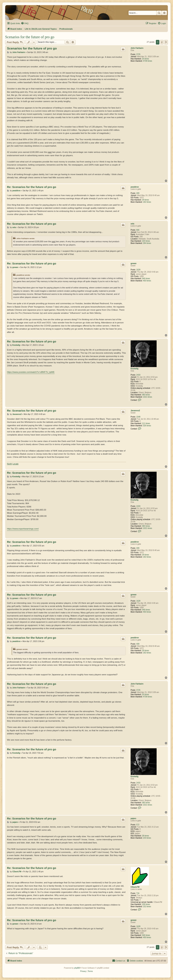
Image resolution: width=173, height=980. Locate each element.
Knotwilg (134, 369)
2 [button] (162, 42)
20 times (146, 59)
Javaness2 (135, 411)
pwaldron (135, 187)
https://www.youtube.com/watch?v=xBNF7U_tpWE (31, 372)
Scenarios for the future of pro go (30, 37)
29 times (146, 200)
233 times (147, 838)
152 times (147, 907)
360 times (146, 395)
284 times (147, 243)
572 (138, 825)
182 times (147, 202)
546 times (146, 279)
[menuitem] (25, 23)
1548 (138, 417)
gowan (134, 263)
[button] (166, 42)
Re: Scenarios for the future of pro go (32, 187)
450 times (147, 281)
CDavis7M (135, 887)
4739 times (147, 61)
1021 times (147, 397)
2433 (138, 375)
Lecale (15, 464)
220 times (146, 241)
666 (138, 230)
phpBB (77, 968)
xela (132, 224)
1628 (138, 270)
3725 (138, 54)
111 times (146, 423)
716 (138, 893)
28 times (146, 836)
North (9, 464)
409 (138, 193)
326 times (147, 426)
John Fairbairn (137, 48)
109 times (146, 904)
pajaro (133, 818)
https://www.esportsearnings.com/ (23, 529)
